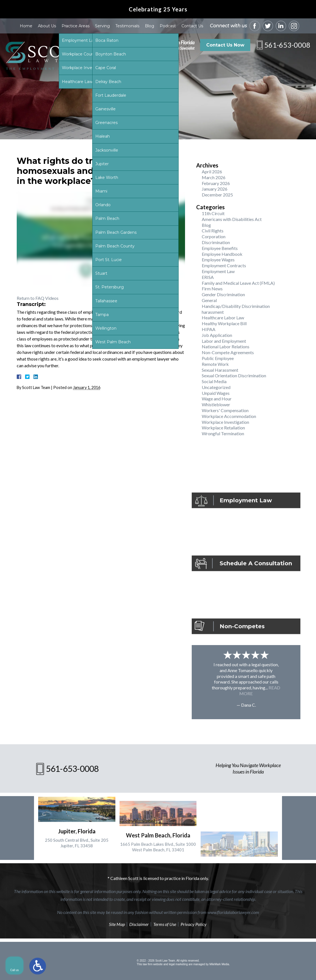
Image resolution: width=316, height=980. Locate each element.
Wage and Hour (217, 399)
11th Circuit (213, 213)
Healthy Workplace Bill (224, 323)
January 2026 (215, 189)
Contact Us (192, 26)
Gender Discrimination (223, 294)
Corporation (214, 236)
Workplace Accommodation (229, 416)
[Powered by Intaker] (269, 968)
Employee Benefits (220, 248)
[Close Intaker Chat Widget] (298, 802)
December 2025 (217, 195)
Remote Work (215, 364)
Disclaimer (139, 924)
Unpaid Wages (216, 393)
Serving (102, 26)
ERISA (208, 277)
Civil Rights (213, 231)
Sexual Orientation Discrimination (234, 375)
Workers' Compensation (225, 410)
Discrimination (216, 242)
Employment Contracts (224, 265)
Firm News (212, 289)
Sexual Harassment (220, 370)
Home (26, 26)
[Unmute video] (217, 802)
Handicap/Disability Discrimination (236, 306)
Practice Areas (76, 26)
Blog (150, 26)
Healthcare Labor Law (223, 318)
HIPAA (209, 329)
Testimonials (127, 26)
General (209, 300)
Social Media (214, 381)
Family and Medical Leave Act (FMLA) (238, 283)
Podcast (168, 26)
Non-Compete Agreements (228, 352)
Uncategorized (216, 387)
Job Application (217, 335)
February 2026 (216, 183)
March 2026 (214, 177)
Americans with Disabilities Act (232, 219)
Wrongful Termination (223, 433)
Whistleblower (216, 404)
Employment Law (218, 271)
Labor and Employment (224, 341)
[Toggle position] (286, 802)
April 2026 (212, 172)
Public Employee (218, 358)
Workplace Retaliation (223, 428)
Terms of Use (165, 924)
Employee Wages (218, 260)
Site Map (117, 924)
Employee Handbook (222, 254)
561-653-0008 (287, 45)
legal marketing (178, 964)
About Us (47, 26)
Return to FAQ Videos (38, 298)
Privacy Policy (194, 924)
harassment (213, 312)
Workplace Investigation (225, 422)
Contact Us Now (225, 45)
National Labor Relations (226, 346)
